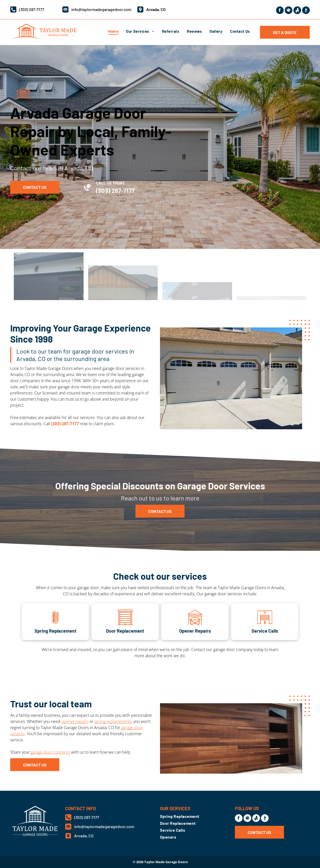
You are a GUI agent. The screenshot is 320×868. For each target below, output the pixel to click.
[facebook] (280, 11)
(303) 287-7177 (32, 9)
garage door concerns (50, 752)
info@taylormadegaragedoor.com (101, 9)
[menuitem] (113, 31)
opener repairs (75, 721)
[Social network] (289, 11)
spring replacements (113, 721)
